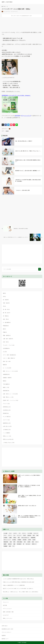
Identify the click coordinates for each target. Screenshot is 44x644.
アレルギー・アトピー (9, 345)
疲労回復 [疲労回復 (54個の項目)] (25, 540)
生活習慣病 (6, 348)
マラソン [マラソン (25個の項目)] (10, 535)
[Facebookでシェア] (6, 125)
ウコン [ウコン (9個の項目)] (10, 533)
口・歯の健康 (7, 322)
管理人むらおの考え (8, 439)
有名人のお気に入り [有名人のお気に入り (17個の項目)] (25, 538)
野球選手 (6, 413)
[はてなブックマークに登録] (8, 125)
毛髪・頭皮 (6, 303)
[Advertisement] (12, 25)
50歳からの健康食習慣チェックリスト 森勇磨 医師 (14, 585)
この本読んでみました (9, 443)
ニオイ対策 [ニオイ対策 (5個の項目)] (30, 533)
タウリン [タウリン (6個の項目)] (24, 533)
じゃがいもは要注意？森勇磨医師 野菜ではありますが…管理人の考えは (18, 579)
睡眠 (5, 365)
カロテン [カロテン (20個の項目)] (15, 533)
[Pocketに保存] (11, 125)
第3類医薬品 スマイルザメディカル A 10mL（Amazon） (16, 95)
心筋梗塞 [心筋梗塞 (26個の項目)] (5, 538)
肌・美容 (6, 300)
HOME (4, 6)
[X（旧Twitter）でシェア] (3, 125)
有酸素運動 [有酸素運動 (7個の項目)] (33, 538)
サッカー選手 (7, 417)
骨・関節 (6, 316)
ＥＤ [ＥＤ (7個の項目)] (13, 546)
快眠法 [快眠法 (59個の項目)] (15, 538)
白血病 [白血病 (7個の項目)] (34, 540)
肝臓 (5, 332)
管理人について (7, 436)
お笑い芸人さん (7, 426)
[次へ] (22, 237)
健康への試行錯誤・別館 (8, 612)
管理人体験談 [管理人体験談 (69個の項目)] (20, 542)
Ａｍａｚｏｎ (6, 602)
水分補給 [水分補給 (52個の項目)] (14, 540)
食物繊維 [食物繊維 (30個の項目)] (5, 546)
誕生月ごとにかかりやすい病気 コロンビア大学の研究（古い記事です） (18, 589)
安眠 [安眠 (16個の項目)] (37, 535)
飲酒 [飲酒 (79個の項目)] (10, 546)
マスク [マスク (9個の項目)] (5, 535)
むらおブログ (6, 615)
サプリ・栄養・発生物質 (9, 355)
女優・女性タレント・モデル (10, 394)
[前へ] (19, 229)
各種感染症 (6, 374)
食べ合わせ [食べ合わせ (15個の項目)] (28, 544)
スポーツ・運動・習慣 (9, 358)
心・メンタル (7, 368)
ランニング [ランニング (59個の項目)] (19, 535)
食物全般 (6, 391)
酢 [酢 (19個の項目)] (24, 544)
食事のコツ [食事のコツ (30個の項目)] (34, 544)
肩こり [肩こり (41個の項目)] (37, 542)
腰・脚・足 (7, 313)
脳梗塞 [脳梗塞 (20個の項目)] (5, 544)
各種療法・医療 (7, 378)
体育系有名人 (7, 407)
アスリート (6, 404)
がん (5, 352)
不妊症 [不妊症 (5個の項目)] (24, 535)
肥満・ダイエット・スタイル (10, 371)
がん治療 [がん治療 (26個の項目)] (5, 533)
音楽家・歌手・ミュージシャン (11, 400)
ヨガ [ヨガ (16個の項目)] (14, 535)
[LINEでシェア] (17, 125)
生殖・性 (6, 342)
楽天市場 (17, 116)
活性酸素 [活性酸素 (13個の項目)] (19, 540)
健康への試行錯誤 (7, 2)
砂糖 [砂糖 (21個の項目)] (11, 542)
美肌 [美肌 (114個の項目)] (33, 542)
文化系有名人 (7, 410)
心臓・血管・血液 (8, 339)
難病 (5, 381)
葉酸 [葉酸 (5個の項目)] (14, 544)
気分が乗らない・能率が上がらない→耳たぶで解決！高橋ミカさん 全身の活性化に (21, 592)
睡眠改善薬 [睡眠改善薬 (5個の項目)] (6, 542)
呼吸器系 (6, 326)
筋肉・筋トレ (7, 361)
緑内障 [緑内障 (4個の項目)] (29, 542)
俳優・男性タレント (8, 397)
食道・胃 (6, 319)
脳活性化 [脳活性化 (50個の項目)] (10, 544)
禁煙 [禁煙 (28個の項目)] (14, 542)
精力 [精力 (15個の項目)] (25, 542)
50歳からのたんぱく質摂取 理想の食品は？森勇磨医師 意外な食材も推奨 (19, 582)
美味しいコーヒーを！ (8, 618)
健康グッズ (6, 387)
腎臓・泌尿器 (7, 335)
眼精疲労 (7, 131)
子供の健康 (6, 384)
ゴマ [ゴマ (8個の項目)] (20, 533)
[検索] (40, 269)
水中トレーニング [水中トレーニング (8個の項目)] (7, 540)
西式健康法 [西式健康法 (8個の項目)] (19, 544)
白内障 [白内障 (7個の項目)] (29, 540)
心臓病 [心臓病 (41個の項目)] (10, 538)
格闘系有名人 (7, 423)
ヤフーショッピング (26, 116)
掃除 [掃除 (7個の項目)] (19, 538)
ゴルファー (6, 420)
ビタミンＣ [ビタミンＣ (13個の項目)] (36, 533)
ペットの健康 (6, 433)
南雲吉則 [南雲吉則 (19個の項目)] (29, 535)
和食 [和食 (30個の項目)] (34, 535)
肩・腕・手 (6, 309)
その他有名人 (7, 430)
